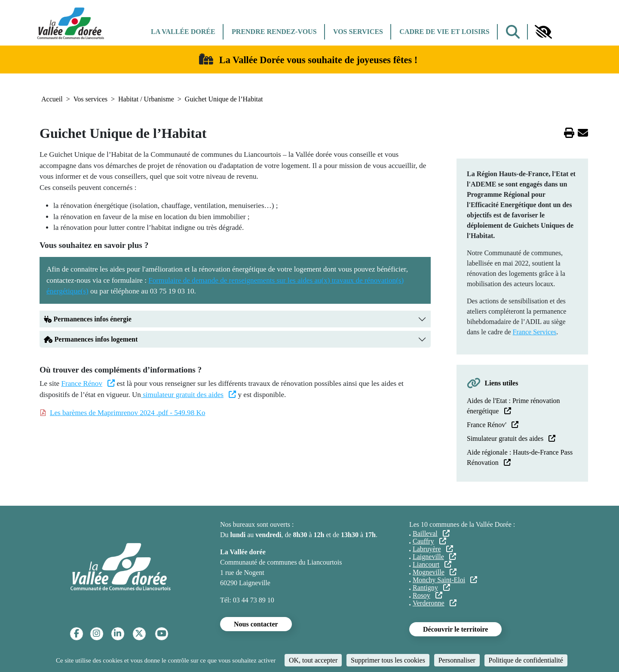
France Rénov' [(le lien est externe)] (493, 425)
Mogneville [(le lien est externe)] (435, 572)
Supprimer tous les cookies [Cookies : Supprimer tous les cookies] (388, 660)
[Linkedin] (118, 634)
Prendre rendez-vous (274, 32)
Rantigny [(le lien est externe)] (431, 588)
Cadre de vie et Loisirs (444, 32)
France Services (535, 332)
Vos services (358, 32)
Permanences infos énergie (89, 319)
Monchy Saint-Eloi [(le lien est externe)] (445, 580)
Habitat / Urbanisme (146, 99)
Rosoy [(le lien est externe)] (427, 595)
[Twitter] (139, 634)
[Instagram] (97, 634)
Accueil (52, 99)
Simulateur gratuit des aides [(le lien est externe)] (511, 438)
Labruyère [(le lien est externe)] (433, 549)
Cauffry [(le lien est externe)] (429, 541)
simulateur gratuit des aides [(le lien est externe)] (188, 395)
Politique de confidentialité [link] (526, 660)
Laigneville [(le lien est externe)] (434, 557)
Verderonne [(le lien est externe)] (435, 603)
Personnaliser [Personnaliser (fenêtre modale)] (457, 660)
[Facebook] (77, 634)
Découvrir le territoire (455, 629)
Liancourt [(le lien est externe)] (432, 564)
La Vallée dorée (183, 32)
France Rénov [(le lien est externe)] (88, 383)
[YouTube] (162, 634)
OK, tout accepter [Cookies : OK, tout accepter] (313, 660)
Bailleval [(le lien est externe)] (431, 533)
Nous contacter (256, 624)
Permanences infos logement (91, 339)
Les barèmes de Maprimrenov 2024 (127, 413)
